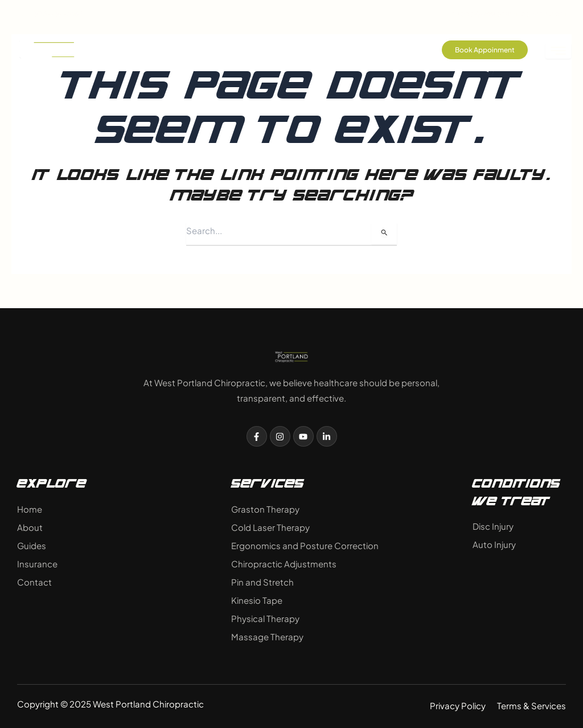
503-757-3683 (50, 13)
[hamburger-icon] (558, 51)
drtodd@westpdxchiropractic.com (500, 13)
